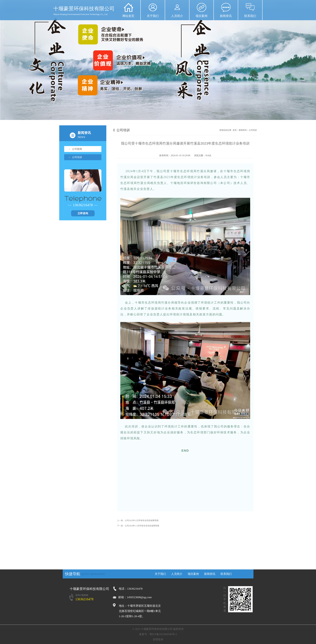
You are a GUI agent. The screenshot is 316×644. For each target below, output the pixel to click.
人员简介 (177, 16)
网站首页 (128, 16)
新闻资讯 (226, 16)
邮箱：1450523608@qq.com (132, 597)
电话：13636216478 (131, 589)
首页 (235, 130)
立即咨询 (83, 213)
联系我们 (250, 16)
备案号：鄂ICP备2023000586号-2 (158, 634)
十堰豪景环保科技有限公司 (89, 589)
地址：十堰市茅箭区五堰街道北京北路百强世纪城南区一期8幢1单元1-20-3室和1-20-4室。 (140, 611)
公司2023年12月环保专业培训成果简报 (142, 520)
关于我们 (153, 16)
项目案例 (201, 16)
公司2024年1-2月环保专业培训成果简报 (142, 526)
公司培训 (75, 157)
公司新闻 (75, 149)
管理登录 (158, 639)
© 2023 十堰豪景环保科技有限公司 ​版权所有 (158, 629)
